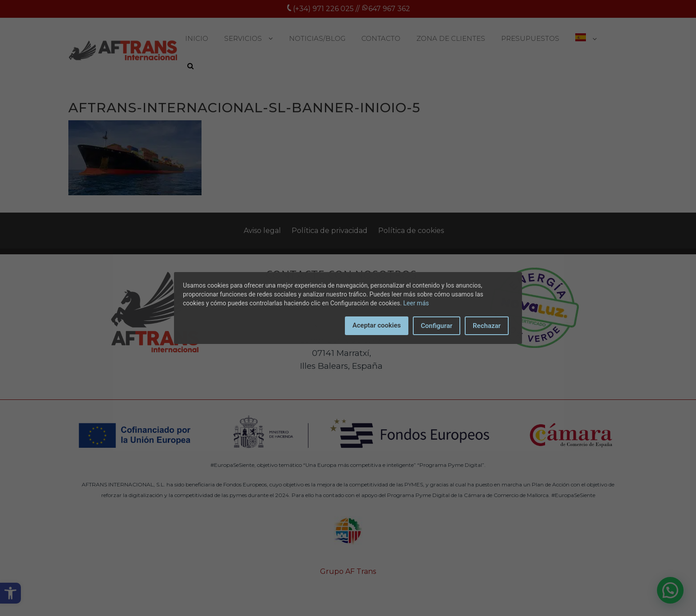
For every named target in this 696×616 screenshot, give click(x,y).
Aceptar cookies (377, 325)
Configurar (437, 326)
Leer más (416, 303)
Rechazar (487, 326)
